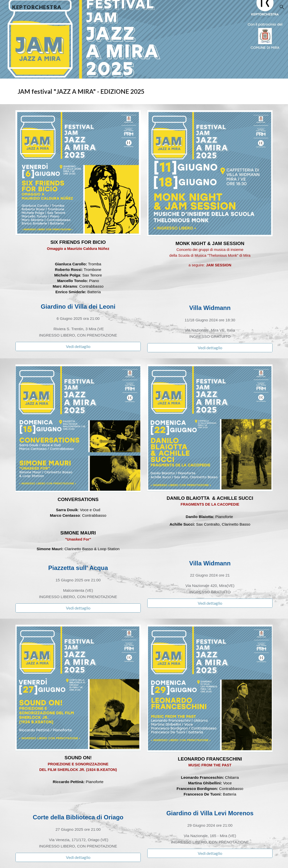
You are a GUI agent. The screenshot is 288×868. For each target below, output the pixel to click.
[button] (6, 7)
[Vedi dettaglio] (78, 346)
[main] (144, 91)
